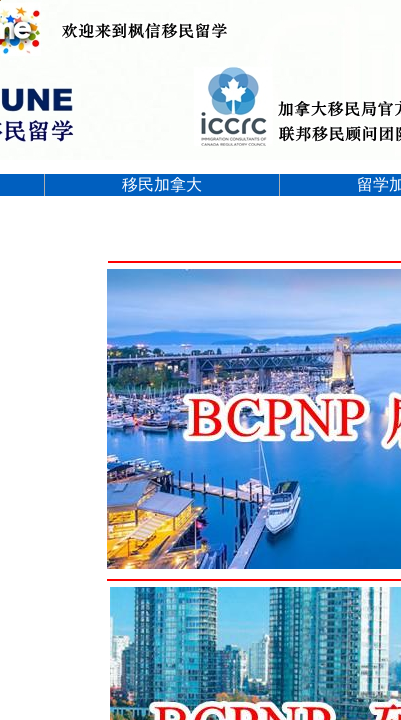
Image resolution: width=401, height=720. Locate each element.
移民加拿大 (162, 184)
